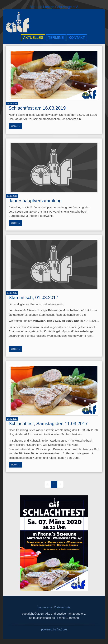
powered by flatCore (54, 629)
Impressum (45, 607)
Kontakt (77, 38)
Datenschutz (62, 607)
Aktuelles (33, 38)
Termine (56, 38)
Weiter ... (15, 126)
